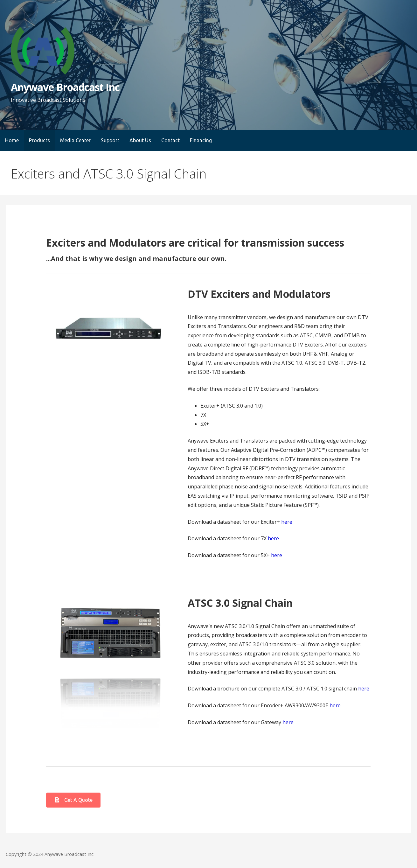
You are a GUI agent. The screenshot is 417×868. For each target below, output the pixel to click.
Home (12, 140)
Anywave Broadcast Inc (65, 87)
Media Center (75, 140)
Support (110, 140)
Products (39, 140)
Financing (201, 140)
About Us (140, 140)
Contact (170, 140)
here (287, 522)
